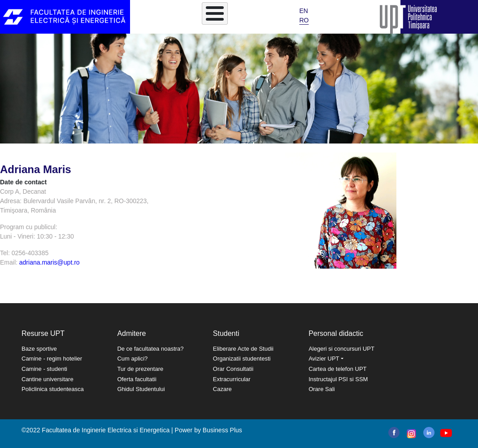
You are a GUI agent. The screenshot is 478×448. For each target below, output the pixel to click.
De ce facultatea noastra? (150, 349)
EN (303, 11)
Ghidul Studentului (141, 389)
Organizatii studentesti (242, 359)
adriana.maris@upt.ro (50, 262)
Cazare (222, 389)
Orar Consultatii (233, 369)
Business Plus (222, 430)
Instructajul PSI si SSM (338, 379)
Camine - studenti (44, 369)
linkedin (429, 433)
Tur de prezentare (140, 369)
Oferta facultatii (137, 379)
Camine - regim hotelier (52, 359)
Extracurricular (232, 379)
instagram (411, 434)
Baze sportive (39, 349)
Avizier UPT (324, 359)
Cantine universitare (48, 379)
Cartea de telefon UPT (337, 369)
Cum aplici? (132, 359)
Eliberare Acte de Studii (243, 349)
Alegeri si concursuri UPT (341, 349)
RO (304, 20)
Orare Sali (322, 389)
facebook (394, 433)
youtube (445, 433)
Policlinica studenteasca (53, 389)
